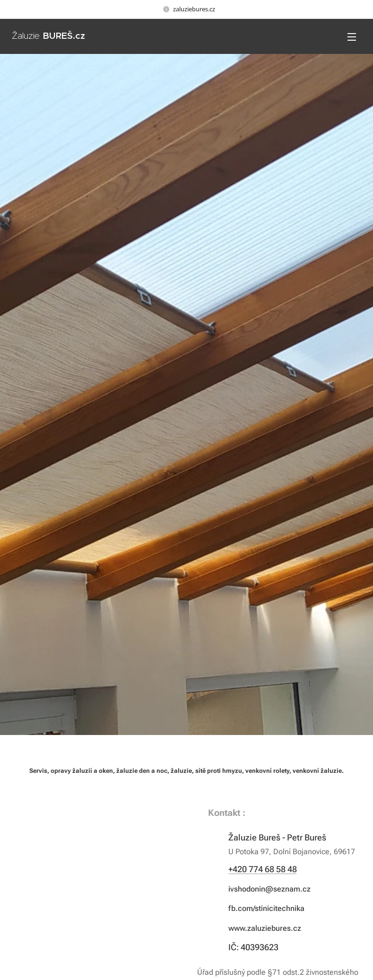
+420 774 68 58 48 (262, 869)
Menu (352, 37)
